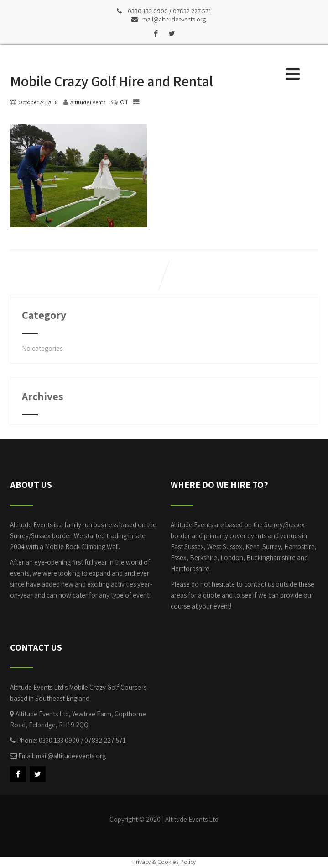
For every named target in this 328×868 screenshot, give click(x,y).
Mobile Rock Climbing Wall (82, 547)
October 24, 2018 (38, 102)
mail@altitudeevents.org (169, 19)
